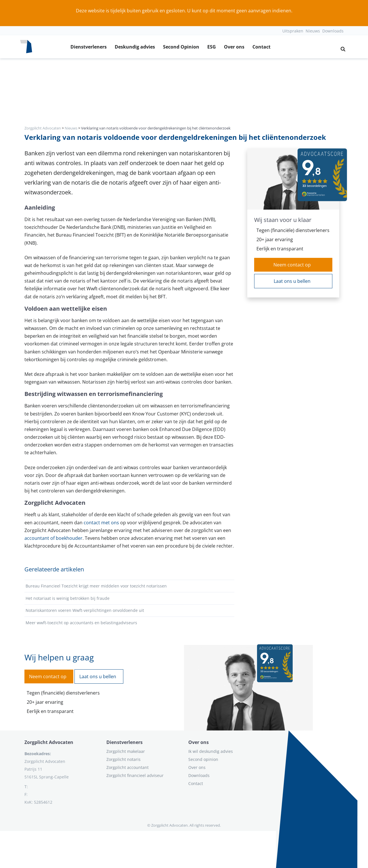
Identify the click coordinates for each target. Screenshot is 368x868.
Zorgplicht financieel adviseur (135, 775)
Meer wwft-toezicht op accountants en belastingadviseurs (81, 623)
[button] (341, 47)
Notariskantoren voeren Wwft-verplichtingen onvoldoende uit (85, 610)
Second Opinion (181, 47)
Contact (261, 47)
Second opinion (203, 759)
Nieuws (313, 31)
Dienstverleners (89, 47)
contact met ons (101, 523)
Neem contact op (292, 265)
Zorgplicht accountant (128, 767)
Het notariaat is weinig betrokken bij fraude (68, 598)
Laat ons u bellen (292, 281)
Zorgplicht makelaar (126, 751)
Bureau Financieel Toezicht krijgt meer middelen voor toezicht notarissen (96, 586)
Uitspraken (293, 31)
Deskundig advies (135, 47)
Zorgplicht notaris (123, 759)
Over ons (234, 47)
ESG (212, 47)
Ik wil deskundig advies (211, 751)
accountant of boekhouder (53, 538)
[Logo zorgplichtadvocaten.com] (26, 47)
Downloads (333, 31)
